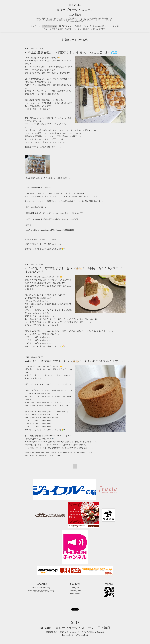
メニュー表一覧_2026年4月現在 (95, 26)
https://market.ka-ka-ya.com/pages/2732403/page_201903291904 (49, 230)
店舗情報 (78, 26)
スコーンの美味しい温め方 (53, 29)
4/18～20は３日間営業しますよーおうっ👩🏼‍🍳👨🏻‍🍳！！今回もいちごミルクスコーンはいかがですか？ (74, 270)
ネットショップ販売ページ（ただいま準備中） (90, 29)
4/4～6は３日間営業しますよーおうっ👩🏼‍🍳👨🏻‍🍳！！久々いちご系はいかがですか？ (74, 361)
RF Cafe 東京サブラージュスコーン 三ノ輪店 (75, 10)
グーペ (74, 635)
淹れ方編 (68, 29)
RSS (86, 635)
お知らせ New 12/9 (49, 26)
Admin (80, 635)
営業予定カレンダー (65, 26)
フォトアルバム (114, 26)
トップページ (36, 26)
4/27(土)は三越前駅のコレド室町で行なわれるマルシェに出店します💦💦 (71, 52)
